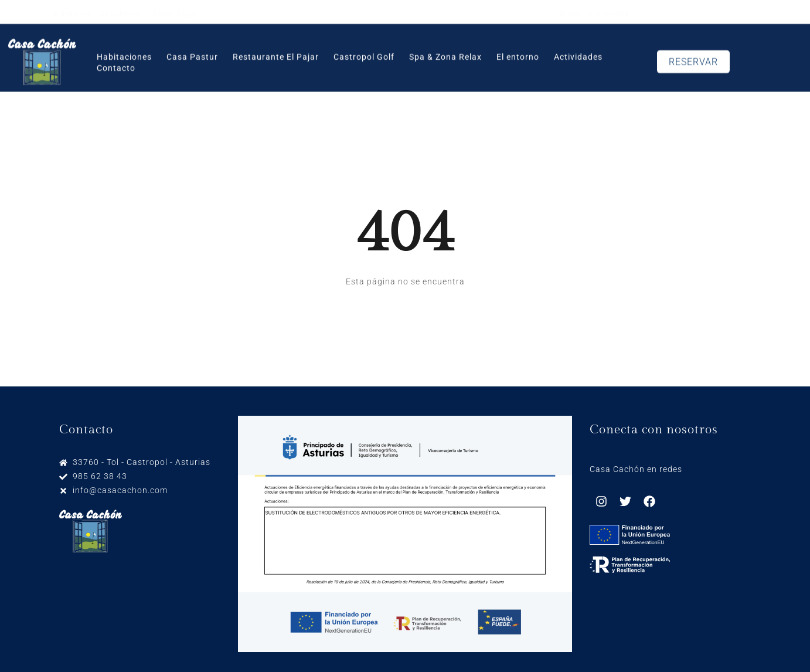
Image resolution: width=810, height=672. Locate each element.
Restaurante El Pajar (276, 52)
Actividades (578, 52)
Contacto (116, 63)
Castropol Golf (364, 52)
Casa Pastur (192, 52)
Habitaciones (124, 52)
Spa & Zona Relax (445, 52)
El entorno (518, 52)
